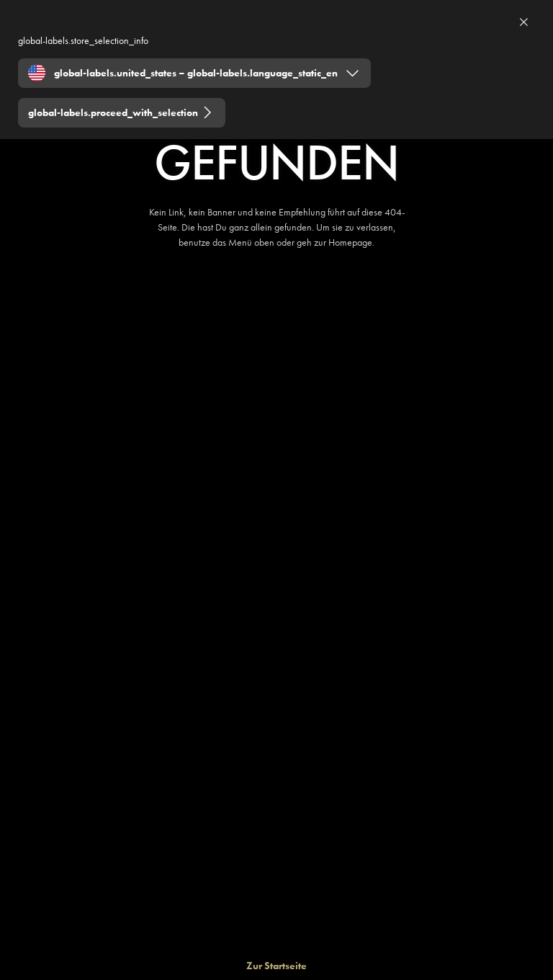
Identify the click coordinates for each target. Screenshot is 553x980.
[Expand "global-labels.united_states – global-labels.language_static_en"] (194, 73)
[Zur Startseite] (276, 966)
